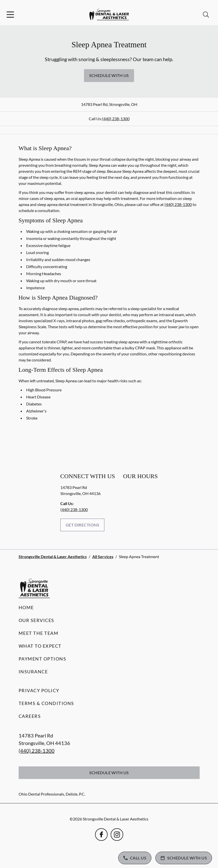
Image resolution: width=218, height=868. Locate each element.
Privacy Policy (39, 690)
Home (26, 607)
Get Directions (82, 525)
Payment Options (42, 659)
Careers (30, 716)
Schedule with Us (109, 75)
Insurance (33, 672)
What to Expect (40, 646)
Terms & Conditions (46, 703)
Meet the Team (39, 633)
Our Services (36, 620)
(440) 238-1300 (116, 119)
